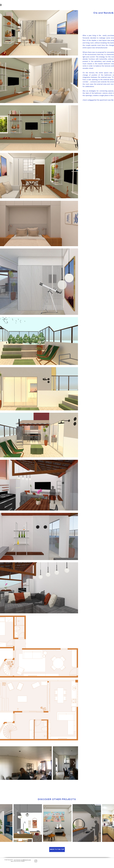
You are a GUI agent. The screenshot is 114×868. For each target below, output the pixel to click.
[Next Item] (74, 763)
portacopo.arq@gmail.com (22, 860)
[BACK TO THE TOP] (57, 850)
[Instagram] (36, 861)
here (91, 100)
